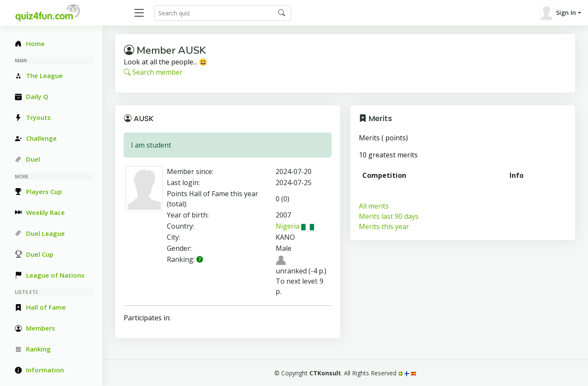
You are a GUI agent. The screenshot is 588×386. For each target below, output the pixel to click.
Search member (153, 72)
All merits (374, 206)
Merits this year (384, 226)
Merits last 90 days (389, 216)
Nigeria (295, 226)
